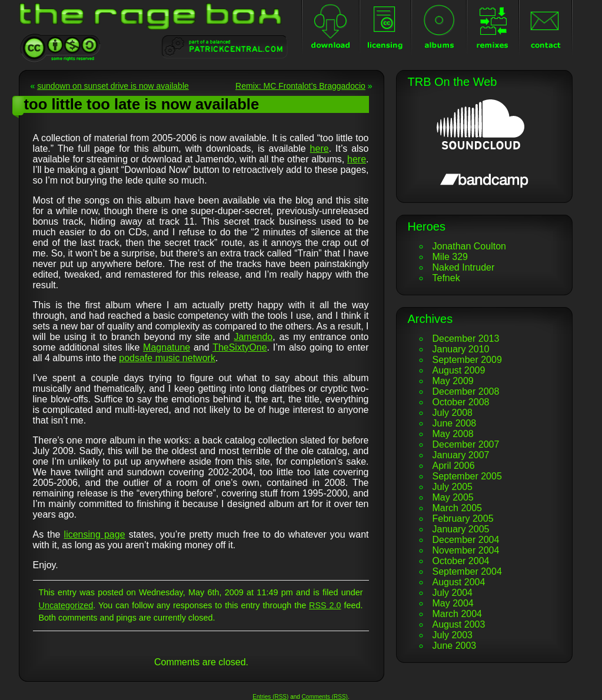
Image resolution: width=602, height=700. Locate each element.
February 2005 (463, 519)
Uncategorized (66, 605)
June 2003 (455, 646)
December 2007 (466, 444)
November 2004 (466, 550)
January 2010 (461, 349)
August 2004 (459, 582)
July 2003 (453, 635)
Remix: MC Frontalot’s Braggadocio (300, 86)
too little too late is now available (142, 104)
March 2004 (458, 614)
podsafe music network (167, 358)
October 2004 (461, 561)
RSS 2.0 (325, 605)
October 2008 (461, 402)
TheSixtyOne (240, 347)
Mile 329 (450, 257)
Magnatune (167, 347)
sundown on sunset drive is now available (113, 86)
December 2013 (466, 339)
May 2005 (453, 497)
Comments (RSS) (325, 697)
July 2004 (453, 593)
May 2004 (453, 603)
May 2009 (453, 381)
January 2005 (461, 529)
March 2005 (458, 508)
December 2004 (466, 540)
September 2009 (467, 360)
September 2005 (467, 476)
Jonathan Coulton (469, 246)
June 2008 (455, 423)
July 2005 (453, 487)
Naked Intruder (464, 267)
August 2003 (459, 624)
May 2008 (453, 434)
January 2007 (461, 455)
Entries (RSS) (270, 697)
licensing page (95, 534)
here (320, 149)
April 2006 (454, 466)
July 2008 (453, 413)
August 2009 (459, 370)
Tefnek (446, 278)
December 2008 (466, 391)
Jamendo (253, 337)
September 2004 (467, 571)
